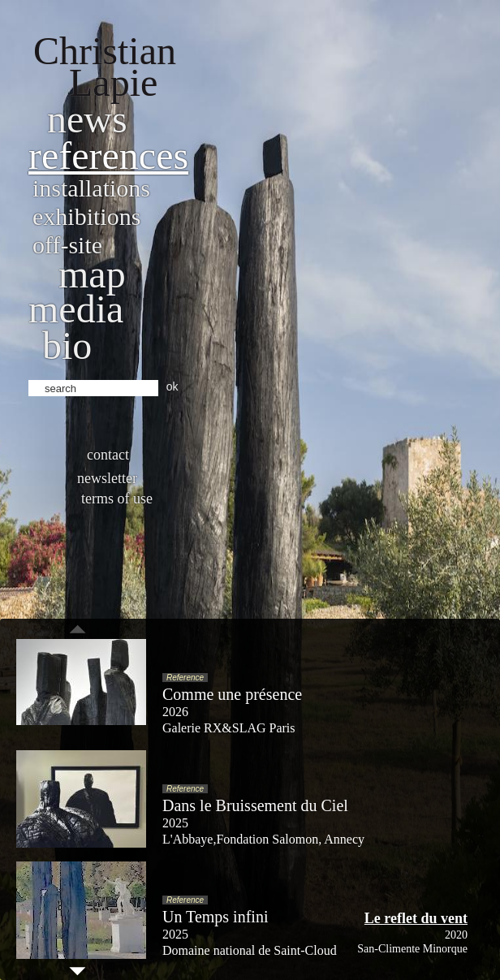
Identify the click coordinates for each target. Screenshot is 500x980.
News (87, 119)
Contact (108, 455)
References (108, 155)
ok (172, 386)
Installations (91, 188)
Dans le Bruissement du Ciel (255, 805)
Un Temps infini (215, 917)
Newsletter (107, 478)
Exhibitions (86, 216)
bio (67, 345)
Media (76, 309)
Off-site (67, 245)
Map (92, 274)
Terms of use (117, 499)
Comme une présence (232, 694)
